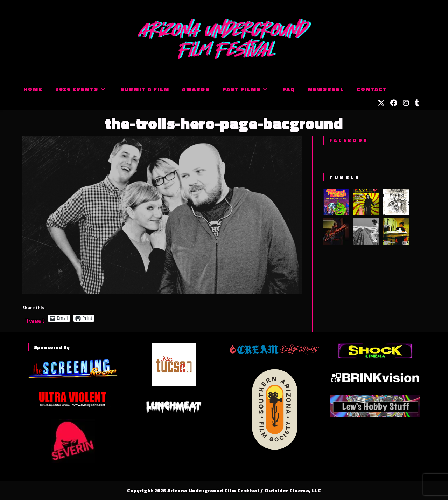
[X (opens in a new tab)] (381, 103)
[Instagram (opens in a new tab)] (406, 103)
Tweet (35, 318)
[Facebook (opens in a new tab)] (394, 103)
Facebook (349, 140)
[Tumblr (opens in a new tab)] (417, 103)
